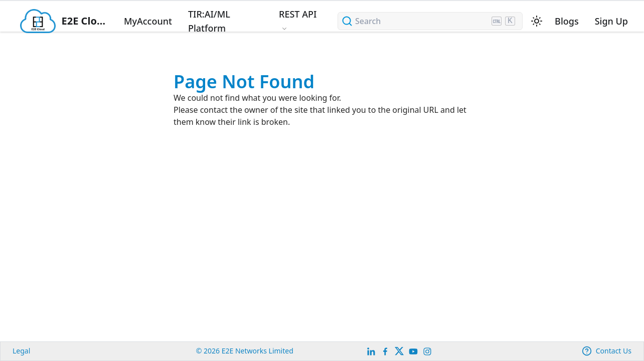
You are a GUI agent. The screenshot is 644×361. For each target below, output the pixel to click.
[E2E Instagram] (427, 351)
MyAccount (148, 21)
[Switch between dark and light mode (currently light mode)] (537, 21)
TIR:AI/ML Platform (209, 21)
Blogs (567, 21)
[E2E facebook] (385, 351)
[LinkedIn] (371, 351)
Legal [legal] (21, 351)
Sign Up (611, 21)
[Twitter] (399, 351)
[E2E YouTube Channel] (413, 351)
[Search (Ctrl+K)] (430, 21)
